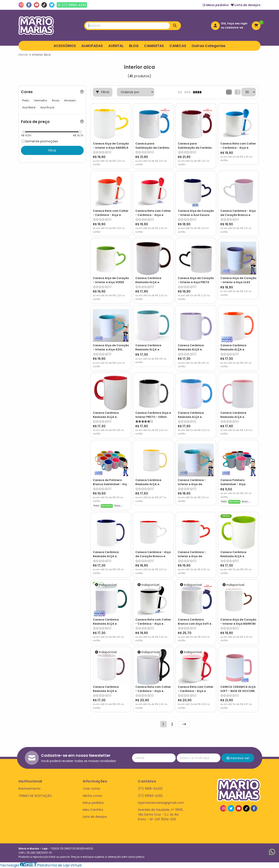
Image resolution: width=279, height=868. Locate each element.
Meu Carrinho (93, 810)
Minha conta (92, 796)
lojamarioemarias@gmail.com (161, 803)
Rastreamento (30, 789)
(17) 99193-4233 (150, 796)
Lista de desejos (246, 5)
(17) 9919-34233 (150, 789)
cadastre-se (234, 28)
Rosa (117, 506)
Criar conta (91, 789)
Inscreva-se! (238, 758)
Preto (96, 506)
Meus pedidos (216, 5)
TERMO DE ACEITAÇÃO (35, 796)
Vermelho (107, 506)
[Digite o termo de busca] (128, 26)
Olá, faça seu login (234, 23)
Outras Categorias (208, 46)
